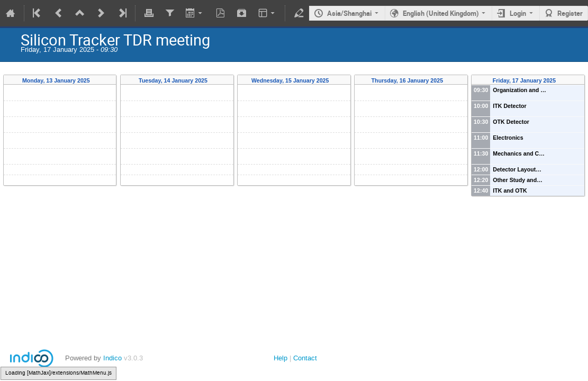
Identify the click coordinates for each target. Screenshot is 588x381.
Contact (305, 358)
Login (518, 13)
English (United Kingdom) (441, 13)
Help (281, 358)
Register (570, 13)
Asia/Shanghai (349, 13)
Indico (112, 358)
